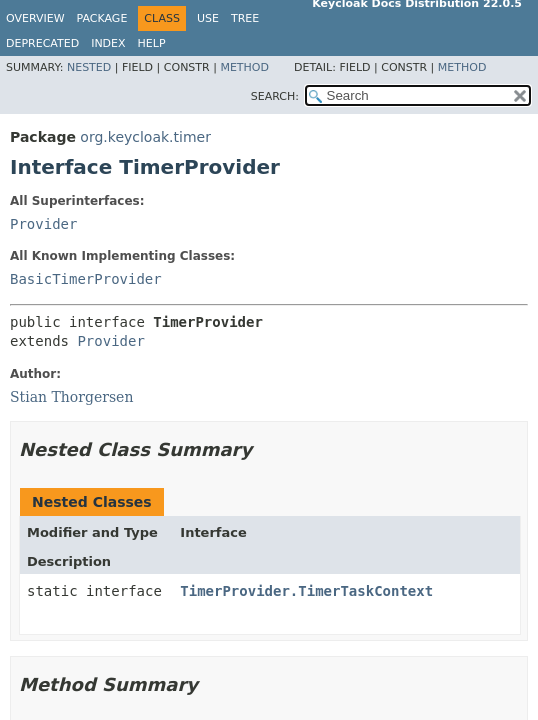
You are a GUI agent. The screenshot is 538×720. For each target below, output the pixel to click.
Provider (43, 224)
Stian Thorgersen (71, 397)
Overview (35, 18)
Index (108, 43)
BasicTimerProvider (86, 279)
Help (152, 43)
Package (102, 18)
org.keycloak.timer (145, 137)
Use (208, 18)
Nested (89, 67)
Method (244, 67)
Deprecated (42, 43)
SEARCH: (275, 96)
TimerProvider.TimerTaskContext (306, 591)
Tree (245, 18)
